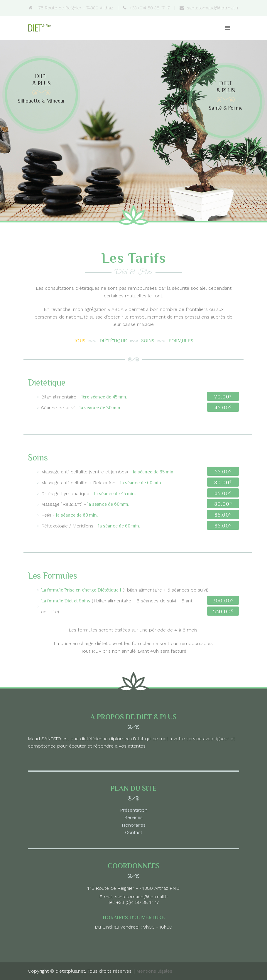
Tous (80, 341)
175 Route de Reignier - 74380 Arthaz (71, 8)
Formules (181, 341)
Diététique (113, 341)
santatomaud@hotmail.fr (209, 8)
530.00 (223, 612)
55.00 (223, 472)
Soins (148, 341)
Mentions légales (154, 971)
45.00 (223, 408)
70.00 (223, 397)
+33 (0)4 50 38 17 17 (146, 8)
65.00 (223, 493)
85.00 (223, 515)
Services (133, 817)
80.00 (223, 483)
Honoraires (134, 825)
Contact (134, 832)
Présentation (134, 810)
